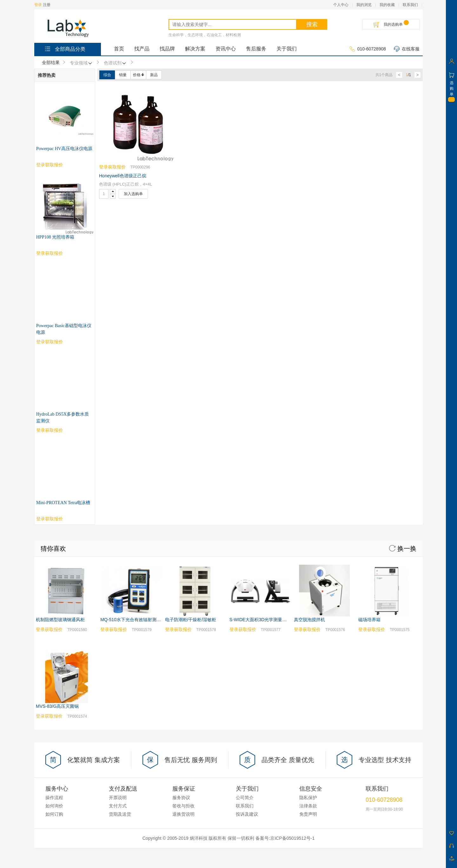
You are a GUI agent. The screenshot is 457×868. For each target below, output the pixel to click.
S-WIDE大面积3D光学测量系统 (260, 448)
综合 (107, 75)
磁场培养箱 (369, 448)
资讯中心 (226, 49)
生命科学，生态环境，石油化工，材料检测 (205, 35)
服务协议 (181, 626)
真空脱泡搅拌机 (309, 448)
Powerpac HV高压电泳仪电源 (64, 149)
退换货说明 (183, 643)
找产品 (142, 49)
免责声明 (308, 643)
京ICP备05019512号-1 (292, 667)
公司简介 (245, 626)
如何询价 (54, 635)
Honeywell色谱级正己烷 (123, 176)
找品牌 (167, 49)
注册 (47, 5)
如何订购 (54, 643)
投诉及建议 (247, 643)
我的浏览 (364, 5)
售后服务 (256, 49)
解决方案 (195, 49)
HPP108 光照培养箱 (55, 237)
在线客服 (407, 49)
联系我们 (410, 5)
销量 (123, 75)
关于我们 (287, 49)
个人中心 (341, 5)
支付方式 (118, 635)
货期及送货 (120, 643)
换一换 (403, 377)
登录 (38, 5)
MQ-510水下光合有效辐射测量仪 (133, 448)
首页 (119, 49)
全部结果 (51, 62)
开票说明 (118, 626)
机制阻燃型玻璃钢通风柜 (60, 448)
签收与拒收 (183, 635)
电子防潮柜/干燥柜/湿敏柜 (191, 448)
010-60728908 (368, 49)
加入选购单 (133, 194)
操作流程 (54, 626)
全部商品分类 (65, 49)
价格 (138, 75)
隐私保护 (308, 626)
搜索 (312, 24)
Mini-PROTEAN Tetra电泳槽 (63, 331)
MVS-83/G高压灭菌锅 (57, 535)
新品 (154, 75)
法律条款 (308, 635)
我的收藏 (387, 5)
